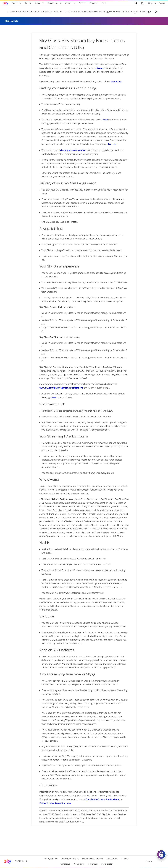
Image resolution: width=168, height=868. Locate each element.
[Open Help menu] (156, 3)
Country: (150, 861)
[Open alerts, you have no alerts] (142, 3)
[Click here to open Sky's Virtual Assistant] (161, 854)
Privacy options (51, 859)
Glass (37, 3)
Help (150, 3)
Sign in (162, 3)
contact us (116, 81)
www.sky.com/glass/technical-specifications (61, 388)
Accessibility (112, 859)
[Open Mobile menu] (74, 3)
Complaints (79, 864)
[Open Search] (136, 3)
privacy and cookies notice (72, 150)
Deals (104, 3)
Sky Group (93, 864)
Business (94, 3)
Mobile (68, 3)
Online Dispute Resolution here (55, 803)
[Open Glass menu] (43, 3)
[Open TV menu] (30, 3)
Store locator (107, 864)
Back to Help (12, 21)
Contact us (65, 864)
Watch (14, 3)
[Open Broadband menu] (61, 3)
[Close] (156, 12)
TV (26, 3)
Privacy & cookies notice (93, 859)
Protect (82, 3)
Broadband (53, 3)
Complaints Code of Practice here (102, 799)
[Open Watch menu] (20, 3)
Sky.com (112, 144)
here (105, 120)
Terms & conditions (70, 859)
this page (99, 68)
